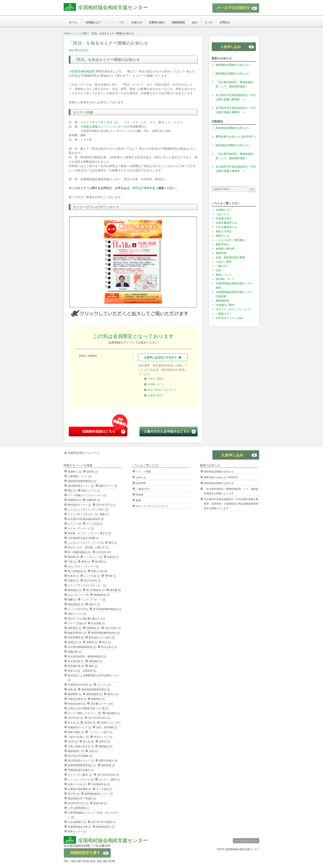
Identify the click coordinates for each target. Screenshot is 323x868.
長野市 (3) (104, 742)
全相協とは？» (156, 384)
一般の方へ (222, 266)
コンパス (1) (104, 685)
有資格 (140, 495)
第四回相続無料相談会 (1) (105, 633)
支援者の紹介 (157, 22)
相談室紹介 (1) (76, 751)
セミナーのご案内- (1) (80, 775)
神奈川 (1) (94, 604)
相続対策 (221, 253)
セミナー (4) (75, 524)
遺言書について (225, 279)
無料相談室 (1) (94, 694)
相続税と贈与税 (225, 249)
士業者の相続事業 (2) (80, 789)
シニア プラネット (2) (93, 600)
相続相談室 (178, 22)
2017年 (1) (74, 794)
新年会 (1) (113, 694)
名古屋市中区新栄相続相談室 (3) (86, 519)
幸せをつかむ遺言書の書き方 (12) (86, 619)
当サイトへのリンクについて (233, 309)
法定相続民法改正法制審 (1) (83, 538)
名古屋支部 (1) (76, 661)
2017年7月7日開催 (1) (103, 822)
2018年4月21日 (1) (78, 803)
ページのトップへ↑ (246, 841)
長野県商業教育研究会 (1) (82, 765)
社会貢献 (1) (98, 623)
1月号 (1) (73, 742)
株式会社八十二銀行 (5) (102, 638)
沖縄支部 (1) (93, 500)
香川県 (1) (101, 562)
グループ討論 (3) (77, 623)
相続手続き (222, 244)
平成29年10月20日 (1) (80, 685)
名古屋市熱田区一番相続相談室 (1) (87, 657)
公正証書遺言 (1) (77, 822)
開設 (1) (72, 491)
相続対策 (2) (108, 765)
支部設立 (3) (75, 642)
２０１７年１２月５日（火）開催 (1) (88, 514)
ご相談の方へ (224, 314)
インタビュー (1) (93, 557)
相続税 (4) (73, 557)
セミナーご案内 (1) (109, 780)
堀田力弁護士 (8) (108, 761)
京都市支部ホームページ (84, 453)
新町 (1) (93, 666)
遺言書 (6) (115, 590)
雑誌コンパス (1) (91, 491)
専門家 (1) (110, 576)
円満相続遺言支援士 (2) (81, 770)
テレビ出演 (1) (94, 524)
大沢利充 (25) (104, 552)
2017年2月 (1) (75, 718)
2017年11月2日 (79, 50)
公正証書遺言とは (226, 227)
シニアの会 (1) (92, 576)
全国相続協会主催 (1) (80, 827)
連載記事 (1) (75, 652)
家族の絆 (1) (100, 803)
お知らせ (137, 22)
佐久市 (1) (73, 723)
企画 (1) (93, 751)
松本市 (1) (73, 576)
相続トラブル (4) (77, 614)
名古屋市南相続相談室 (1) (82, 647)
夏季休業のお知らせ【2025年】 (235, 137)
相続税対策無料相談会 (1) (82, 481)
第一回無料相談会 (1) (80, 552)
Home (67, 33)
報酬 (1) (72, 600)
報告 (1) (113, 543)
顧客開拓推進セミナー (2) (99, 794)
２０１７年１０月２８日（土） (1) (87, 585)
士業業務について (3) (80, 476)
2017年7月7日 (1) (106, 505)
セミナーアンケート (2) (81, 529)
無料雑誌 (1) (75, 590)
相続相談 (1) (96, 661)
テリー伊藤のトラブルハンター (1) (87, 495)
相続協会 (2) (105, 746)
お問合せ (225, 22)
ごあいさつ (222, 214)
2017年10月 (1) (92, 581)
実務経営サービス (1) (80, 727)
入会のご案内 (224, 262)
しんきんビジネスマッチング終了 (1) (88, 510)
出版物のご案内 (225, 305)
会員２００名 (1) (77, 784)
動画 (138, 500)
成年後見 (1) (75, 628)
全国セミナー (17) (111, 723)
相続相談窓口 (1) (105, 827)
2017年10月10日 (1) (99, 718)
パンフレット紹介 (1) (101, 732)
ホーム (73, 22)
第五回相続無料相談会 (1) (107, 609)
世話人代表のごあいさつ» (162, 390)
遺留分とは (222, 236)
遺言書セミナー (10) (102, 704)
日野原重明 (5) (76, 638)
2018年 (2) (90, 723)
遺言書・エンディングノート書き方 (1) (89, 533)
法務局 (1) (73, 581)
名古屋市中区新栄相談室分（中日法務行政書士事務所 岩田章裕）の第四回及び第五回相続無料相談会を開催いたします (231, 504)
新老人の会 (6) (99, 571)
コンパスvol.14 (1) (78, 609)
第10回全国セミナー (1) (81, 486)
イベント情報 (116, 22)
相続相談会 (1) (76, 604)
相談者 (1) (113, 557)
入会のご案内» (156, 379)
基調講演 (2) (75, 500)
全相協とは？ (94, 22)
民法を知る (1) (109, 647)
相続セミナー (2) (108, 486)
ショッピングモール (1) (81, 780)
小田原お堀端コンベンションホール (103, 127)
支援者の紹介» (156, 395)
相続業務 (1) (113, 713)
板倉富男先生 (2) (77, 633)
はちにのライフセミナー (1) (83, 566)
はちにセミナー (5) (78, 595)
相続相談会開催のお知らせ (232, 65)
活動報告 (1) (93, 628)
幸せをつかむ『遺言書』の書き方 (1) (88, 547)
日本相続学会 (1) (101, 784)
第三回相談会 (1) (96, 590)
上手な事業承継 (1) (78, 808)
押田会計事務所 (142, 188)
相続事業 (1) (75, 694)
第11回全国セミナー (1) (81, 761)
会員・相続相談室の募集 (230, 257)
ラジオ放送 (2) (104, 789)
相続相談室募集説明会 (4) (96, 689)
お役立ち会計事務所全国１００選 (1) (88, 708)
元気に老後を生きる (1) (81, 746)
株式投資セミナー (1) (80, 505)
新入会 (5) (88, 742)
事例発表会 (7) (102, 595)
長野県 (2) (92, 642)
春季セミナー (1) (77, 832)
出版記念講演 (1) (77, 699)
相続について (224, 275)
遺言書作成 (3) (76, 666)
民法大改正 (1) (113, 628)
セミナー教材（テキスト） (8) (84, 713)
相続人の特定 (224, 231)
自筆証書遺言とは (226, 223)
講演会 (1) (92, 472)
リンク (209, 22)
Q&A (195, 22)
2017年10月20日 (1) (108, 775)
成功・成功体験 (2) (107, 727)
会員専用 (141, 483)
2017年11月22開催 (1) (80, 756)
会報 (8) (72, 689)
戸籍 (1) (72, 562)
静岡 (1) (86, 562)
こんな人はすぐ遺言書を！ (232, 240)
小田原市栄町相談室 (82, 71)
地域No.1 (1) (75, 472)
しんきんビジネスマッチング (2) (86, 543)
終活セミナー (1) (103, 737)
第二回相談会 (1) (77, 571)
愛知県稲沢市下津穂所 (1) (82, 799)
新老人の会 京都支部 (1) (82, 671)
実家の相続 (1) (76, 732)
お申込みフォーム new (229, 318)
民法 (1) (107, 642)
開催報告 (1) (98, 699)
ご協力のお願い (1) (78, 737)
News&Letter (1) (77, 704)
